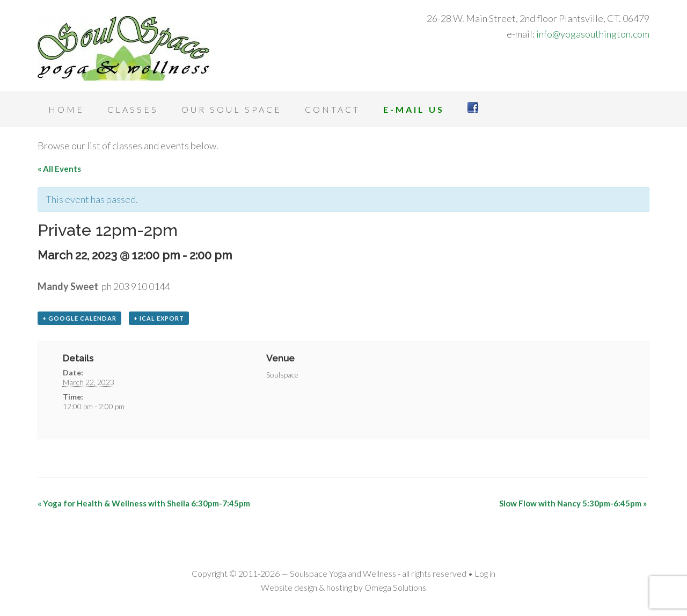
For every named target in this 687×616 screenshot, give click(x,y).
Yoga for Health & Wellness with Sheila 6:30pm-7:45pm (144, 503)
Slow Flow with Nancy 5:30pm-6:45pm (573, 503)
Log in (485, 573)
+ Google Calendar (79, 318)
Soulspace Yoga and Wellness (123, 48)
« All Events (59, 169)
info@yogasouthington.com (593, 34)
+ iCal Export (159, 318)
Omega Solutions (395, 587)
